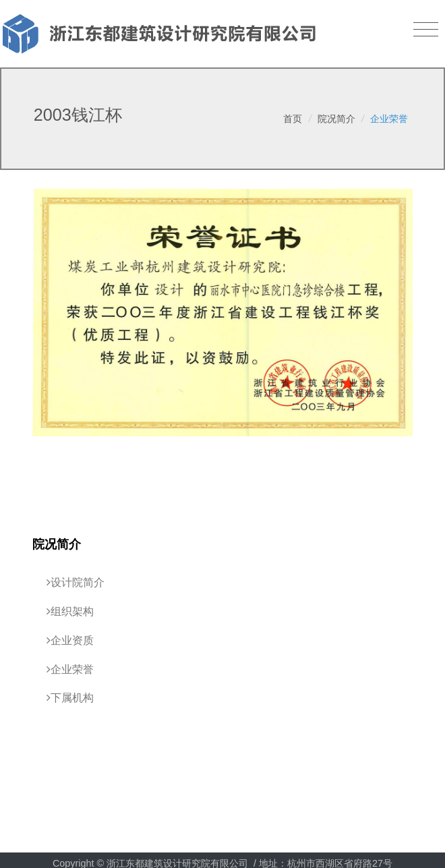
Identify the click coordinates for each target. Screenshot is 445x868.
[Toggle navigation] (426, 30)
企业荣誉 (389, 119)
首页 (293, 119)
